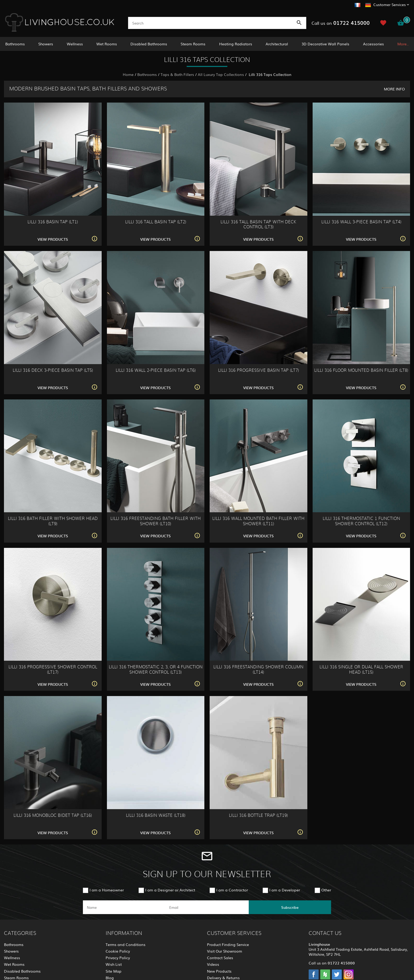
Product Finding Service (228, 944)
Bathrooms (15, 44)
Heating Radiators (236, 44)
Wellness (75, 44)
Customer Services (390, 4)
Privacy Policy (118, 958)
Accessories (373, 44)
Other (326, 890)
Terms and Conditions (126, 944)
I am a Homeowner (107, 890)
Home (128, 74)
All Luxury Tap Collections (221, 74)
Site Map (114, 971)
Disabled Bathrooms (149, 44)
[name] (124, 907)
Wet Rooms (107, 44)
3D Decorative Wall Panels (325, 44)
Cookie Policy (118, 951)
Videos (213, 964)
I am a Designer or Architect (170, 890)
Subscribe (290, 907)
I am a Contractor (232, 890)
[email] (206, 907)
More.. (403, 44)
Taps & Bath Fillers (177, 74)
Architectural (277, 44)
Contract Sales (220, 958)
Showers (46, 44)
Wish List (114, 964)
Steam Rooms (193, 44)
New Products (219, 971)
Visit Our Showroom (225, 951)
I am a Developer (285, 890)
